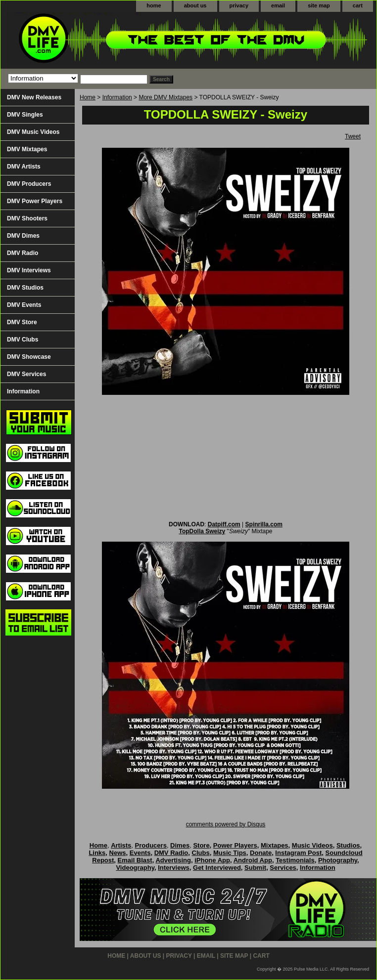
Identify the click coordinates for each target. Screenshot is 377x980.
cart (358, 5)
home (154, 5)
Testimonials (295, 860)
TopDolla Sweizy (202, 531)
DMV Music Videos (33, 132)
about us (195, 5)
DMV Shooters (27, 218)
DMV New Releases (34, 97)
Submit (255, 868)
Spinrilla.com (264, 524)
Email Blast (135, 860)
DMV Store (22, 322)
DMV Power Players (35, 201)
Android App (253, 860)
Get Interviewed (217, 868)
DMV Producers (29, 184)
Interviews (174, 868)
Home (88, 97)
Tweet (353, 136)
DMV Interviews (29, 270)
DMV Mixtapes (27, 149)
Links (97, 853)
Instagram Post (298, 853)
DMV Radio (23, 253)
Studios (348, 845)
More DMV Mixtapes (165, 97)
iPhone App (212, 860)
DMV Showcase (29, 357)
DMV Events (24, 305)
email (278, 5)
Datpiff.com (224, 524)
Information (117, 97)
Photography (338, 860)
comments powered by (226, 824)
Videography (135, 868)
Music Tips (230, 853)
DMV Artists (24, 167)
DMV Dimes (23, 236)
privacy (239, 5)
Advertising (173, 860)
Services (283, 868)
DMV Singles (25, 115)
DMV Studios (25, 288)
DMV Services (26, 374)
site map (319, 5)
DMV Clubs (23, 340)
